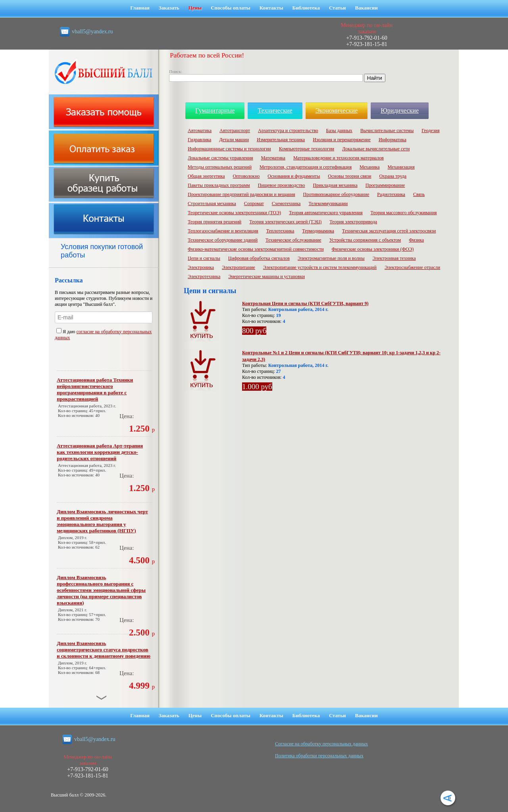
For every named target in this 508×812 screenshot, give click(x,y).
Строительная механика (212, 203)
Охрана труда (393, 176)
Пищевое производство (282, 185)
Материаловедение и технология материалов (339, 158)
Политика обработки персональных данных (319, 756)
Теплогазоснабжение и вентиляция (223, 231)
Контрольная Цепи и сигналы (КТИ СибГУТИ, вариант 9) (305, 303)
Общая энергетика (206, 176)
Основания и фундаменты (294, 176)
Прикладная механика (335, 185)
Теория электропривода (353, 222)
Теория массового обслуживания (404, 213)
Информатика (393, 140)
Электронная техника (394, 258)
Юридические (400, 110)
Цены (195, 8)
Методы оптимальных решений (220, 167)
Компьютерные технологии (307, 149)
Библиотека (306, 8)
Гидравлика (199, 140)
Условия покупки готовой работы (102, 251)
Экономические (337, 110)
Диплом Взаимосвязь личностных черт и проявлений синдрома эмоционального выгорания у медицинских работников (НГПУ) (102, 521)
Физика (416, 240)
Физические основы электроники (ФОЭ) (373, 249)
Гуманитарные (215, 110)
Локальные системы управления (220, 158)
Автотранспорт (235, 131)
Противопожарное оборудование (336, 194)
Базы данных (339, 131)
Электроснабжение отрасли (412, 267)
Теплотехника (280, 231)
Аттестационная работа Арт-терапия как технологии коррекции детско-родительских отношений (100, 452)
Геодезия (430, 131)
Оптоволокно (246, 176)
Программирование (385, 185)
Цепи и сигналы (204, 258)
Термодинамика (318, 231)
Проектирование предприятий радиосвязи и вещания (241, 194)
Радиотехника (391, 194)
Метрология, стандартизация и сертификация (306, 167)
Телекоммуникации (328, 203)
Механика (370, 167)
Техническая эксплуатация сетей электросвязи (389, 231)
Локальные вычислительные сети (376, 149)
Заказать (169, 8)
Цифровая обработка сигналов (259, 258)
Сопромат (254, 203)
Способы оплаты (231, 8)
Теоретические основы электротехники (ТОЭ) (234, 213)
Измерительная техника (281, 140)
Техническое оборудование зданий (223, 240)
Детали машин (234, 140)
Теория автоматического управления (326, 213)
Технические (275, 110)
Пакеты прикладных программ (219, 185)
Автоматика (200, 131)
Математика (273, 158)
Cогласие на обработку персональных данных (321, 744)
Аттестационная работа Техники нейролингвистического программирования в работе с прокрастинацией (95, 389)
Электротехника (204, 276)
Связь (419, 194)
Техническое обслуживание (293, 240)
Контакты (271, 8)
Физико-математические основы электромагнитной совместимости (256, 249)
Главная (140, 8)
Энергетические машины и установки (267, 276)
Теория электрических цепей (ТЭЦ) (285, 222)
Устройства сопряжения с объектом (365, 240)
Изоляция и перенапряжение (342, 140)
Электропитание (239, 267)
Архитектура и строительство (288, 131)
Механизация (401, 167)
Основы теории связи (349, 176)
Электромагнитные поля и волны (331, 258)
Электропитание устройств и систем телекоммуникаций (320, 267)
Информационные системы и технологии (229, 149)
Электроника (201, 267)
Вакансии (367, 8)
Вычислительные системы (387, 131)
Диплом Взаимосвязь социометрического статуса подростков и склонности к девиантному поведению (104, 650)
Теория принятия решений (215, 222)
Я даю (66, 332)
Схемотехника (286, 203)
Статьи (338, 8)
